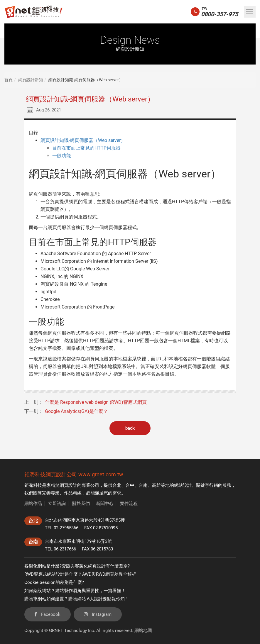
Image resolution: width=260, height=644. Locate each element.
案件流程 (129, 504)
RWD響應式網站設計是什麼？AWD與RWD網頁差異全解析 (80, 574)
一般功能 (62, 156)
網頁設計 (68, 485)
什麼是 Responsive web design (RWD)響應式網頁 (96, 402)
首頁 (9, 80)
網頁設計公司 (61, 474)
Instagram (98, 614)
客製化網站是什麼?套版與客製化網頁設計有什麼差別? (77, 566)
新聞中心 (105, 504)
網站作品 (33, 504)
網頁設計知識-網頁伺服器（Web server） (83, 140)
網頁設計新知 (31, 80)
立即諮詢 (57, 504)
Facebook (48, 614)
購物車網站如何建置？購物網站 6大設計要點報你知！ (77, 599)
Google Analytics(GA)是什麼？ (76, 411)
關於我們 (81, 504)
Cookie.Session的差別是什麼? (54, 582)
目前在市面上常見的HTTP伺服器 (86, 148)
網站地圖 (143, 631)
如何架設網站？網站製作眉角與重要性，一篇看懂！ (75, 591)
